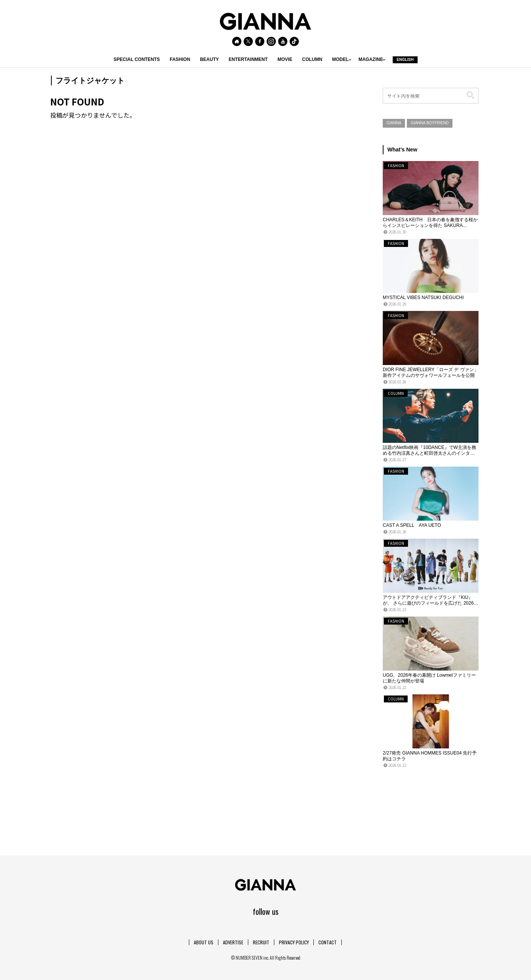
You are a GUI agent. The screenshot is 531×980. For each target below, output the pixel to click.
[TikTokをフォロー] (294, 41)
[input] (431, 96)
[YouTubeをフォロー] (283, 41)
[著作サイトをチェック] (237, 41)
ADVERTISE (233, 942)
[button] (470, 95)
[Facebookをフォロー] (260, 41)
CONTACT (328, 942)
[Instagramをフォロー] (271, 41)
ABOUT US (204, 942)
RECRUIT (261, 942)
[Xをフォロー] (248, 41)
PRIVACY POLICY (294, 942)
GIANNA (394, 123)
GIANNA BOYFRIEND (430, 123)
